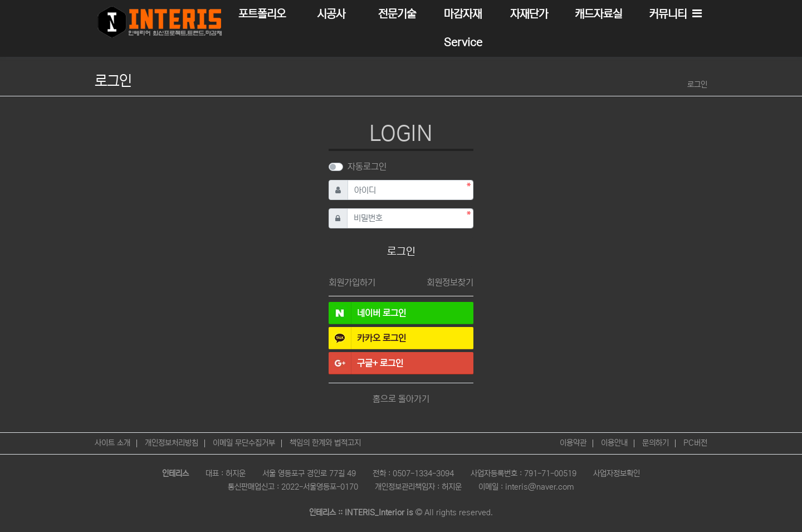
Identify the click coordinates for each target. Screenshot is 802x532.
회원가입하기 (352, 282)
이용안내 (614, 443)
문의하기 (656, 443)
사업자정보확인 (617, 474)
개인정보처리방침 (172, 443)
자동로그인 (367, 167)
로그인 (697, 85)
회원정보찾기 (450, 282)
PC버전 (695, 443)
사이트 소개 (113, 443)
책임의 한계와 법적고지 (325, 443)
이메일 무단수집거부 (244, 443)
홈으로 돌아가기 (401, 399)
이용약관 (573, 443)
